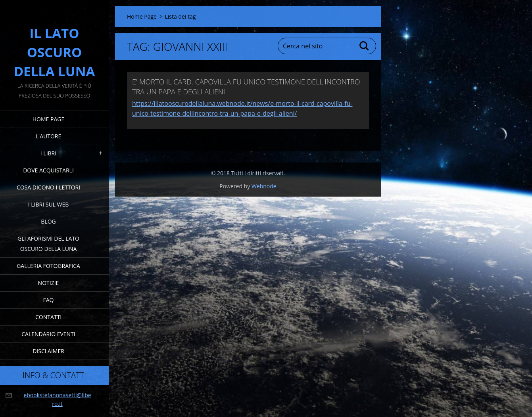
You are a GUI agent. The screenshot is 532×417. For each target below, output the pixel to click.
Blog (48, 221)
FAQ (49, 300)
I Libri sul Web (49, 204)
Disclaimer (48, 351)
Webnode (264, 186)
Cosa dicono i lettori (48, 187)
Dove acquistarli (48, 170)
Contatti (48, 317)
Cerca (365, 46)
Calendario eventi (48, 334)
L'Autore (48, 136)
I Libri (48, 153)
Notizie (49, 283)
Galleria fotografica (48, 266)
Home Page (48, 119)
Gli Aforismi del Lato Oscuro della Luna (48, 244)
